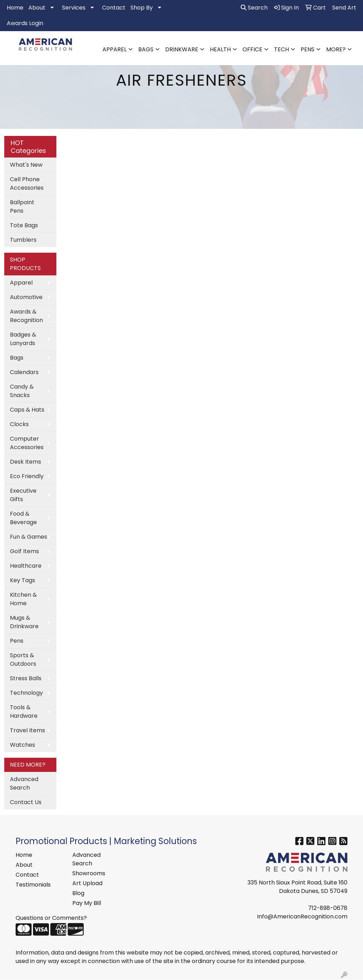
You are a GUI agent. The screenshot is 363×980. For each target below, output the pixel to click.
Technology (26, 693)
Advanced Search (24, 783)
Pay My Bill (87, 903)
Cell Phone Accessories (27, 184)
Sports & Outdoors (23, 660)
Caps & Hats (27, 410)
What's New (26, 165)
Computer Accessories (27, 443)
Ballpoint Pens (22, 207)
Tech (281, 49)
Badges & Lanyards (23, 339)
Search (254, 8)
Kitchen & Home (23, 599)
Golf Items (24, 551)
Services (74, 8)
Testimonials (33, 885)
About (37, 8)
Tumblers (23, 240)
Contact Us (26, 802)
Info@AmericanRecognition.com (302, 916)
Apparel (115, 49)
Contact (114, 8)
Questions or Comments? (51, 918)
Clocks (19, 424)
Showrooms (89, 873)
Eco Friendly (27, 476)
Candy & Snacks (22, 391)
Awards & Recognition (26, 316)
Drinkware (182, 49)
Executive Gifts (23, 495)
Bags (146, 49)
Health (220, 49)
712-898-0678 (328, 908)
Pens (308, 49)
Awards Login (25, 23)
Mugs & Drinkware (24, 622)
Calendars (24, 372)
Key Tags (23, 580)
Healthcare (26, 566)
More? (336, 49)
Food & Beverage (23, 518)
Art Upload (87, 883)
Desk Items (26, 462)
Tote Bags (24, 225)
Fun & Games (29, 537)
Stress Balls (26, 678)
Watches (23, 745)
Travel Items (27, 730)
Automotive (26, 297)
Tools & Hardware (24, 712)
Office (252, 49)
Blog (78, 893)
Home (15, 8)
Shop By (142, 8)
